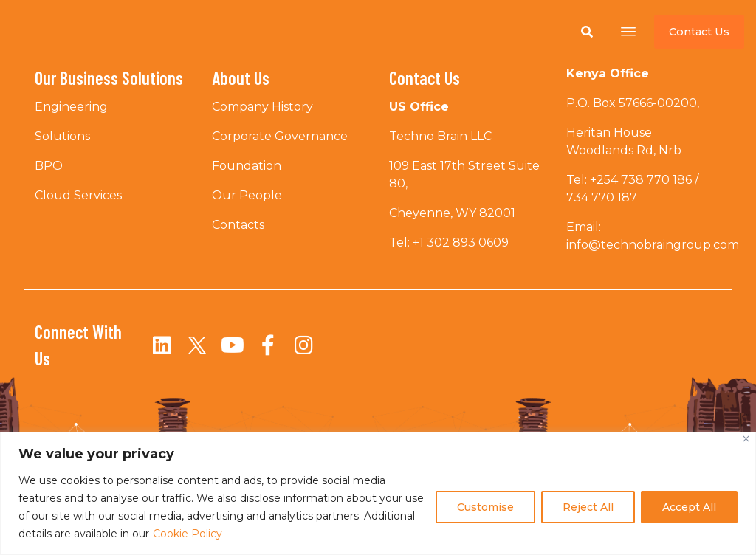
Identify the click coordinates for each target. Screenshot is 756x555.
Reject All (588, 507)
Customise (485, 507)
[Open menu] (628, 32)
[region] (378, 493)
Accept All (689, 507)
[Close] (746, 439)
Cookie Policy (188, 534)
